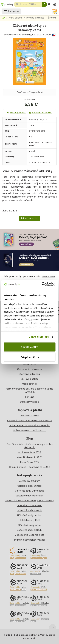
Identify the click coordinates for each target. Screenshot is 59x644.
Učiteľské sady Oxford (29, 486)
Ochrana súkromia (30, 374)
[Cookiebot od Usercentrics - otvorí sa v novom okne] (42, 284)
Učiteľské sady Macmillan (29, 496)
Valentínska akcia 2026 (30, 457)
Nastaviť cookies (29, 379)
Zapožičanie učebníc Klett (29, 535)
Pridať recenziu (29, 218)
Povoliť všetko (30, 347)
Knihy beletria (16, 18)
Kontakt (30, 397)
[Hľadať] (45, 4)
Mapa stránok (29, 384)
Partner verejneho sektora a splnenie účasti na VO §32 (29, 390)
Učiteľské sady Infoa (29, 525)
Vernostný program (30, 481)
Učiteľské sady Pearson (29, 505)
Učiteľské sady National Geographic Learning (29, 501)
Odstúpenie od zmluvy (30, 369)
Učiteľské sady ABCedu (30, 530)
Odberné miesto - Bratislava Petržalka (30, 425)
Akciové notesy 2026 (30, 452)
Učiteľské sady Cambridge (30, 491)
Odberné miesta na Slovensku (30, 430)
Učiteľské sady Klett (29, 520)
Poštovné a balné (29, 416)
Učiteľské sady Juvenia (29, 510)
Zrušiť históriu (48, 277)
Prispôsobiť (30, 357)
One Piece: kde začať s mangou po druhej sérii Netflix (30, 446)
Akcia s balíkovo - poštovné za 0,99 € (30, 467)
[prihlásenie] (49, 4)
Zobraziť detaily (39, 337)
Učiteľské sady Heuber (29, 515)
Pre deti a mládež (35, 18)
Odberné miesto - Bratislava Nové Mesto (30, 421)
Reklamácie (29, 364)
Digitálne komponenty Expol (30, 540)
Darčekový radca (29, 402)
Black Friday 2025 (30, 462)
